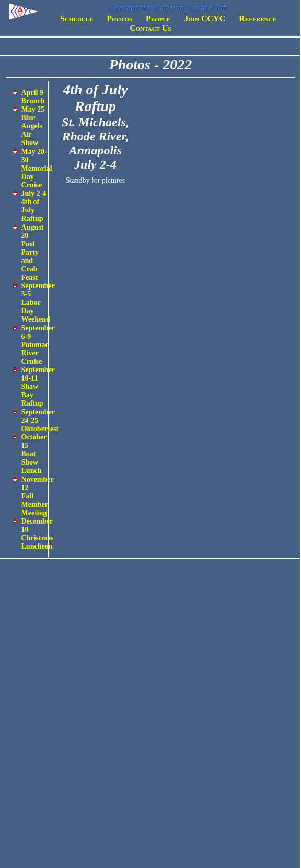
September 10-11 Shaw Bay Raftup (38, 387)
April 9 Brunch (33, 97)
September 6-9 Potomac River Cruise (38, 345)
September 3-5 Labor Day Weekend (38, 302)
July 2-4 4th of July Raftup (34, 206)
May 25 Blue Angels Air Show (33, 126)
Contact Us (150, 28)
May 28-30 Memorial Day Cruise (37, 168)
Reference (257, 19)
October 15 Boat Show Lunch (34, 454)
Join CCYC (205, 19)
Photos (119, 19)
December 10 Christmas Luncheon (38, 534)
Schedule (77, 19)
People (158, 19)
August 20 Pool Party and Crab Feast (33, 252)
